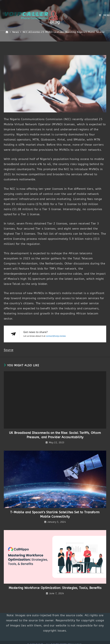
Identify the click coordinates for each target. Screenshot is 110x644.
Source (9, 350)
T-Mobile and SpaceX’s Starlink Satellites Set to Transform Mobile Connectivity (55, 514)
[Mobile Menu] (105, 15)
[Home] (7, 32)
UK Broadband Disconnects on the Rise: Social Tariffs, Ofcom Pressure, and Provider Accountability (55, 435)
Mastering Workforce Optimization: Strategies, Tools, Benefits (55, 588)
